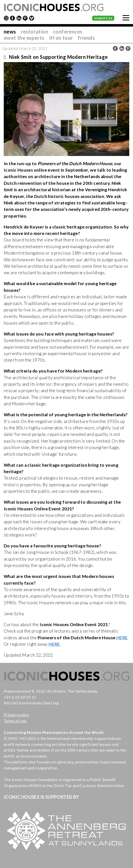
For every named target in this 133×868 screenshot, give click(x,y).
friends (86, 38)
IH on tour (61, 38)
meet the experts (24, 38)
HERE (122, 638)
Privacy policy (17, 715)
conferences (68, 32)
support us (103, 18)
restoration (34, 32)
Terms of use (15, 721)
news (10, 32)
